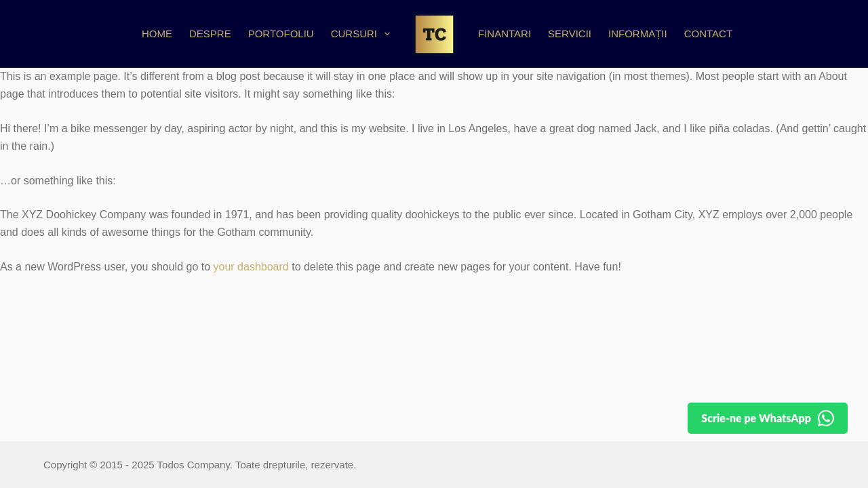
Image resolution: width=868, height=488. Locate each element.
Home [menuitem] (157, 34)
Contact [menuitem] (708, 34)
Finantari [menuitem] (505, 34)
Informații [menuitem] (638, 34)
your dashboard (251, 267)
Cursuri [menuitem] (363, 34)
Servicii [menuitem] (570, 34)
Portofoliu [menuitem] (281, 34)
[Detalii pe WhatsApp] (765, 418)
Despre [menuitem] (210, 34)
